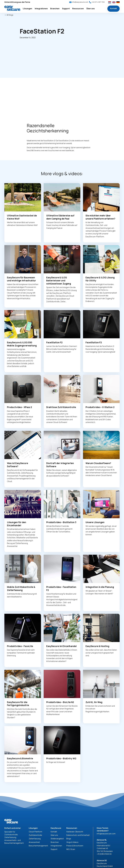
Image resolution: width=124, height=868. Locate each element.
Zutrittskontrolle (35, 835)
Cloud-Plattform (35, 832)
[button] (28, 9)
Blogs (69, 839)
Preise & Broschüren (75, 846)
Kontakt (113, 9)
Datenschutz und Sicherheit (78, 835)
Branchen (55, 842)
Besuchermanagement (38, 846)
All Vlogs (10, 15)
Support (54, 849)
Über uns (54, 835)
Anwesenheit (34, 842)
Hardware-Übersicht (75, 832)
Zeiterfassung (35, 839)
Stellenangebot (57, 839)
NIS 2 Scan (71, 849)
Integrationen (56, 846)
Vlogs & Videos (72, 842)
